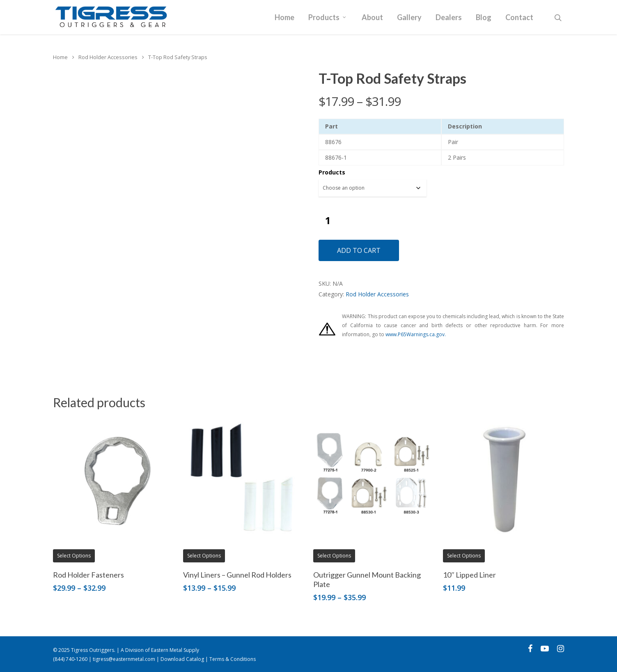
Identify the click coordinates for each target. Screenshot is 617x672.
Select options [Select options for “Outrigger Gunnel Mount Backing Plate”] (334, 556)
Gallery (409, 18)
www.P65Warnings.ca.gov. (416, 334)
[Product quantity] (328, 220)
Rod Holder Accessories (108, 57)
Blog (484, 18)
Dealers (449, 18)
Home (284, 18)
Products (328, 18)
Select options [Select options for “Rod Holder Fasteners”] (74, 556)
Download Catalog (182, 659)
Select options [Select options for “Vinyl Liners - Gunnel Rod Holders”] (204, 556)
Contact (519, 18)
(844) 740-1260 (70, 659)
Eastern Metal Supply (175, 650)
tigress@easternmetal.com (124, 659)
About (372, 18)
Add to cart (359, 250)
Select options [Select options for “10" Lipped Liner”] (464, 556)
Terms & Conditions (233, 659)
